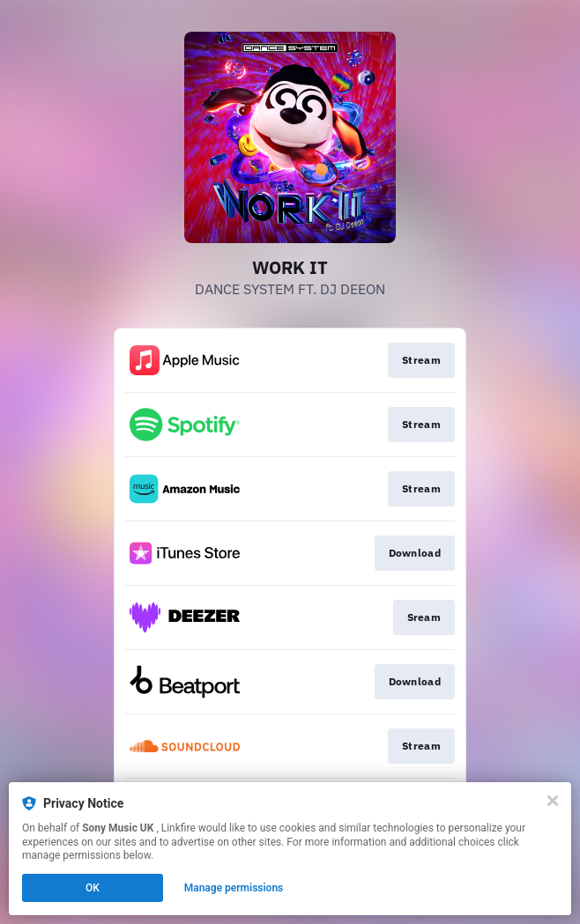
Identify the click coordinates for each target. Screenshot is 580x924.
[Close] (553, 801)
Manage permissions (234, 888)
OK (93, 888)
